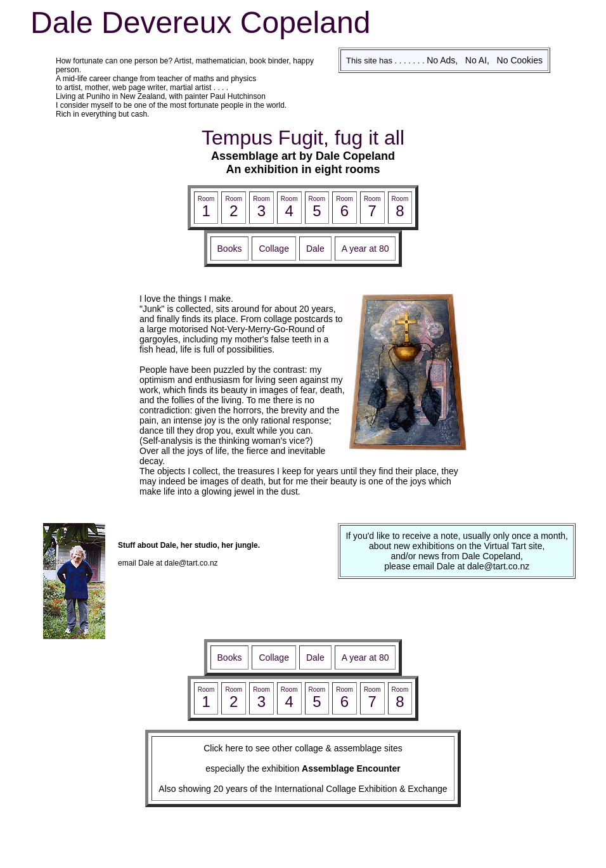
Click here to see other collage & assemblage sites (303, 748)
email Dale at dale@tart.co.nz (168, 563)
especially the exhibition (303, 768)
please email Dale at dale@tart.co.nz (457, 566)
